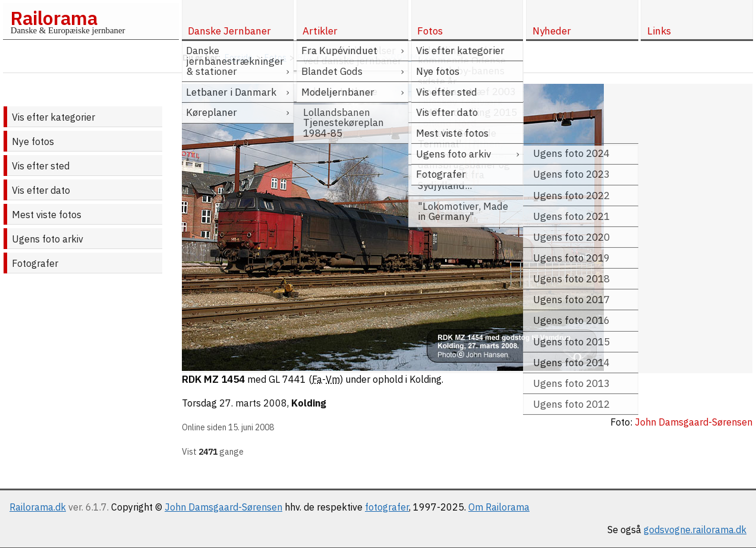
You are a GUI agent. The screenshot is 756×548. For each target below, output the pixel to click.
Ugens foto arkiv (48, 239)
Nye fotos (33, 141)
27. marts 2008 (253, 403)
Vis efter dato (41, 190)
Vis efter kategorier (53, 117)
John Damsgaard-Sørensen (223, 507)
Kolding (309, 403)
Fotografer (35, 263)
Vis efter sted (41, 166)
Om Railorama (499, 507)
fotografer (387, 507)
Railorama (54, 18)
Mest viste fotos (47, 215)
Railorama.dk (38, 507)
